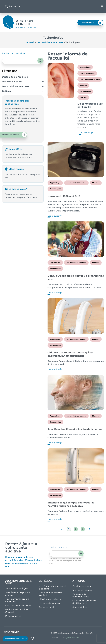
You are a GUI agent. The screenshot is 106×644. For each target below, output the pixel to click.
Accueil (30, 42)
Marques (83, 85)
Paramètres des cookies (15, 639)
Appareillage (55, 183)
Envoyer (81, 554)
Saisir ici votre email (59, 547)
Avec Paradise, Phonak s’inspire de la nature (75, 429)
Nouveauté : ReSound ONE (64, 196)
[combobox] (37, 6)
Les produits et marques (50, 42)
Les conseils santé (12, 82)
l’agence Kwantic (71, 638)
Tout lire (83, 97)
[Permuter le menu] (102, 6)
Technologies (85, 91)
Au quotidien (85, 67)
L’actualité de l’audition (15, 77)
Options (6, 91)
